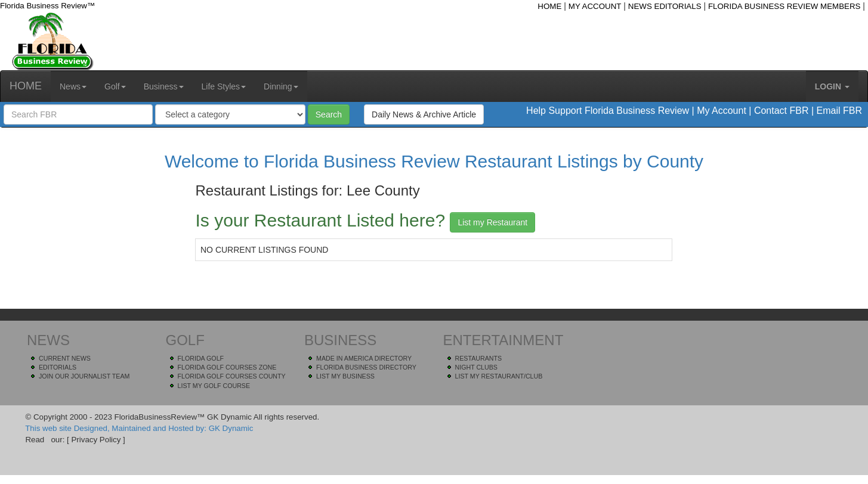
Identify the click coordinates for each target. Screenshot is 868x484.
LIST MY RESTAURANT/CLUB (499, 376)
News (73, 86)
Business (164, 86)
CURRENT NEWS (65, 358)
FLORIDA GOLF (201, 358)
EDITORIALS (58, 367)
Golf (115, 86)
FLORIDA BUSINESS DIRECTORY (366, 367)
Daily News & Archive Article (424, 114)
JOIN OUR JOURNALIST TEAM (84, 376)
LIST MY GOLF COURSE (214, 386)
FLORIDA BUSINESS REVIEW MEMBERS (784, 6)
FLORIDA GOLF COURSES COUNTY (232, 376)
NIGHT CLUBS (476, 367)
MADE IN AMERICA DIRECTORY (364, 358)
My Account (722, 111)
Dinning (281, 86)
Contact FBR (781, 111)
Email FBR (839, 111)
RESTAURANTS (479, 358)
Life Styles (224, 86)
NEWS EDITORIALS (665, 6)
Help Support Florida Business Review (608, 111)
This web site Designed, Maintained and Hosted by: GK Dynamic (139, 428)
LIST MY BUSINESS (345, 376)
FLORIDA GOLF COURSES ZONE (227, 367)
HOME (549, 6)
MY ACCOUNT (595, 6)
